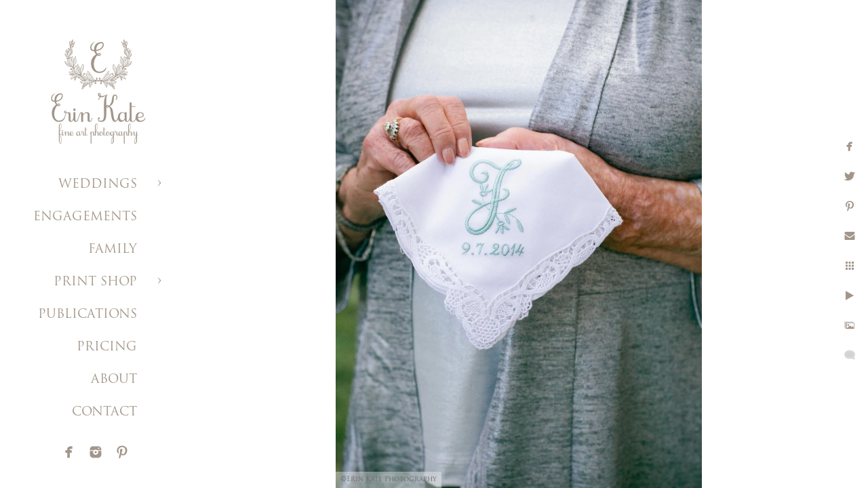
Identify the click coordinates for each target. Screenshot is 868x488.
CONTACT (104, 412)
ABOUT (114, 380)
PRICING (107, 347)
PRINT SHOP (95, 282)
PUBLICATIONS (87, 315)
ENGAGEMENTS (85, 217)
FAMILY (113, 250)
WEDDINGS (98, 185)
